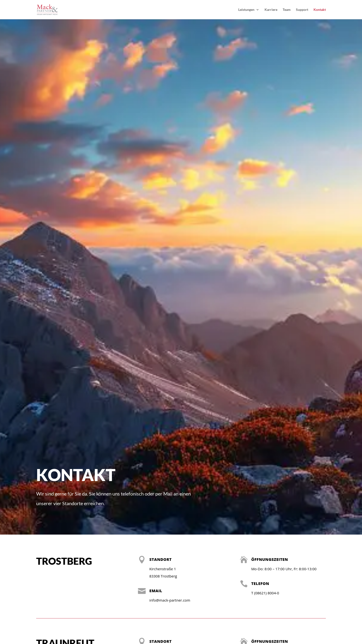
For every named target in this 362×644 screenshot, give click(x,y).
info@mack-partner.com (170, 600)
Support (302, 10)
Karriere (271, 10)
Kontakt (320, 10)
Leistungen (246, 10)
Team (287, 10)
